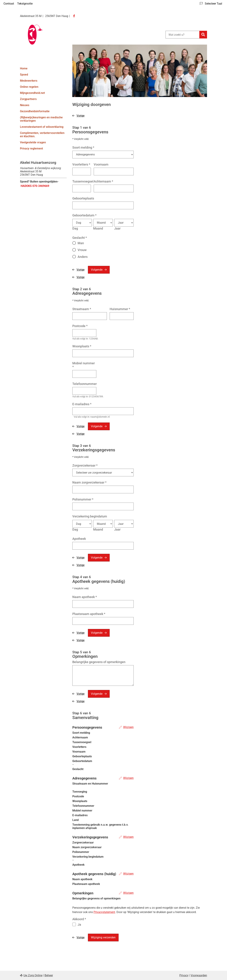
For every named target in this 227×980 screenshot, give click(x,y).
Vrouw (82, 250)
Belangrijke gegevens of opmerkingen (99, 662)
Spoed (24, 75)
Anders (83, 257)
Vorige (80, 116)
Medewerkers (29, 81)
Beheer (49, 975)
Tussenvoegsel (83, 181)
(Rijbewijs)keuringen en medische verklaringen (41, 119)
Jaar (117, 228)
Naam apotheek (85, 597)
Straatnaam (82, 309)
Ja (79, 924)
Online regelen (29, 87)
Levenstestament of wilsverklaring (42, 127)
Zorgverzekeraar (85, 465)
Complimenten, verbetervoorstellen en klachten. (42, 135)
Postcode (80, 326)
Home (24, 68)
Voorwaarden (199, 975)
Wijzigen (128, 727)
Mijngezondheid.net (32, 93)
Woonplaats (82, 346)
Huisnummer (120, 309)
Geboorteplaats (83, 198)
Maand (98, 228)
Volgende (97, 270)
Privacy (184, 975)
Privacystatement (104, 912)
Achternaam (103, 181)
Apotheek (79, 539)
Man (81, 243)
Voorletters (81, 164)
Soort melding (83, 147)
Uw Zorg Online (33, 975)
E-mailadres (82, 404)
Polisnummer (83, 499)
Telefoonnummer (85, 384)
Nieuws (25, 105)
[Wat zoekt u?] (182, 35)
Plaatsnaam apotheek (89, 614)
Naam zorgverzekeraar (89, 482)
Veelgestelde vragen (33, 142)
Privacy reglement (31, 149)
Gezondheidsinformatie (35, 111)
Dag (75, 228)
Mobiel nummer (84, 365)
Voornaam (101, 164)
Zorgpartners (28, 99)
